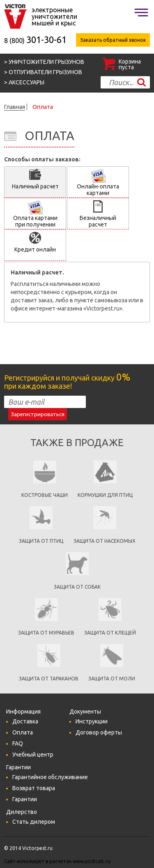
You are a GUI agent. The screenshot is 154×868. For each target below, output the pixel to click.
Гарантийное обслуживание (50, 777)
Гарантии (25, 799)
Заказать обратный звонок (113, 40)
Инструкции (92, 721)
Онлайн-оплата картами (98, 190)
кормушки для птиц (105, 495)
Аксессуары (26, 82)
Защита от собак (77, 587)
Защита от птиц (41, 541)
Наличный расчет (35, 186)
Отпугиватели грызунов (45, 72)
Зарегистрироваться (38, 414)
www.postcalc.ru (92, 861)
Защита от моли (112, 679)
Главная (15, 107)
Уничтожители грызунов (46, 62)
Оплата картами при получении (35, 221)
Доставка (25, 721)
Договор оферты (99, 732)
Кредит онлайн (35, 249)
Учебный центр (33, 755)
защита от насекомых (105, 541)
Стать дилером (34, 822)
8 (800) (35, 41)
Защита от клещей (110, 633)
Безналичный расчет (98, 221)
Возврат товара (34, 788)
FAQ (18, 743)
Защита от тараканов (49, 679)
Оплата (23, 732)
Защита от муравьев (46, 633)
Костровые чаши (45, 495)
